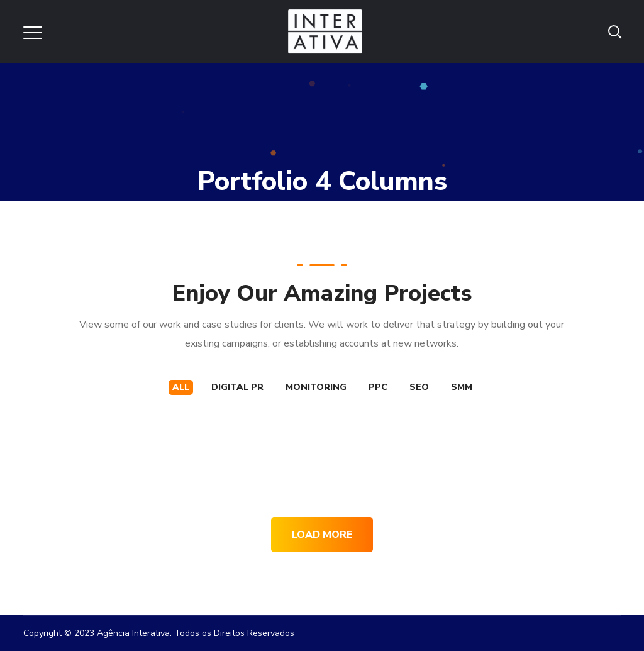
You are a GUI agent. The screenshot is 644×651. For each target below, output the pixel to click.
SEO (419, 387)
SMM (462, 387)
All (181, 387)
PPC (378, 387)
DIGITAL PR (237, 387)
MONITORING (316, 387)
